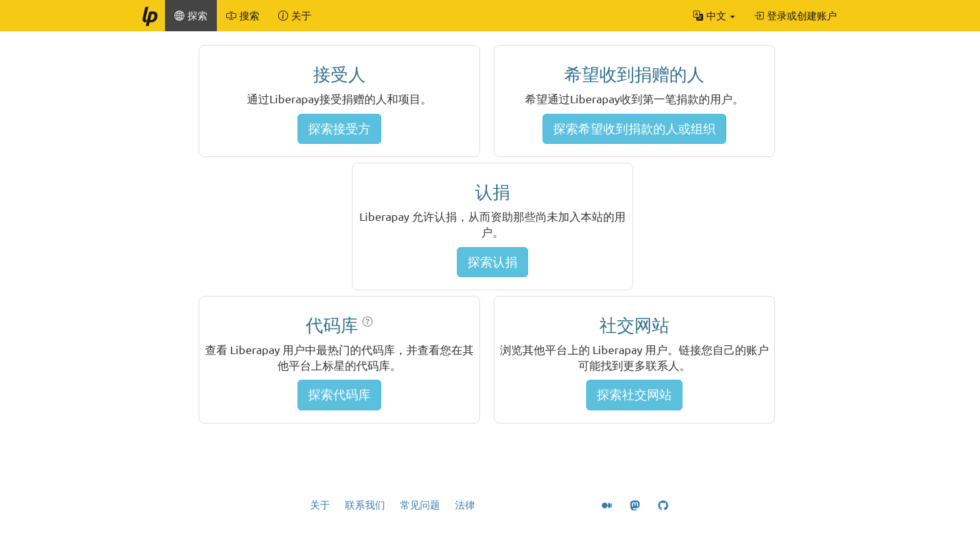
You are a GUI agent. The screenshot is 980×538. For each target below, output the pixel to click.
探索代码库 (339, 394)
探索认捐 (492, 262)
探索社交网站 (634, 394)
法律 (465, 505)
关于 (320, 505)
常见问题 (420, 505)
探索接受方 (339, 129)
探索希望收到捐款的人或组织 (634, 129)
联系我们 (365, 505)
